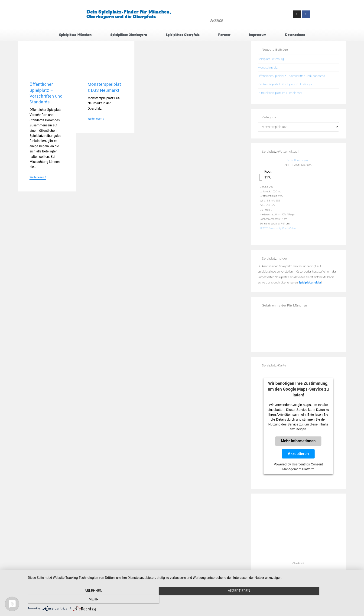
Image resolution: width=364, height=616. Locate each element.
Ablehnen (78, 600)
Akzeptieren (298, 454)
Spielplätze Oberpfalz (183, 35)
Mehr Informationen (298, 442)
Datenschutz (295, 35)
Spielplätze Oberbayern (129, 35)
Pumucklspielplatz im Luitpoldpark (280, 93)
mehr (310, 600)
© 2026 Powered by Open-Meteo (278, 229)
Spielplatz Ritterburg (271, 60)
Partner (224, 35)
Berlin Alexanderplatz (298, 161)
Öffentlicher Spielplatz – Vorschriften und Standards (291, 76)
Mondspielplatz (268, 68)
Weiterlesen (38, 178)
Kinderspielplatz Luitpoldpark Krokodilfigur (285, 85)
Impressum (258, 35)
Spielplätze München (75, 35)
